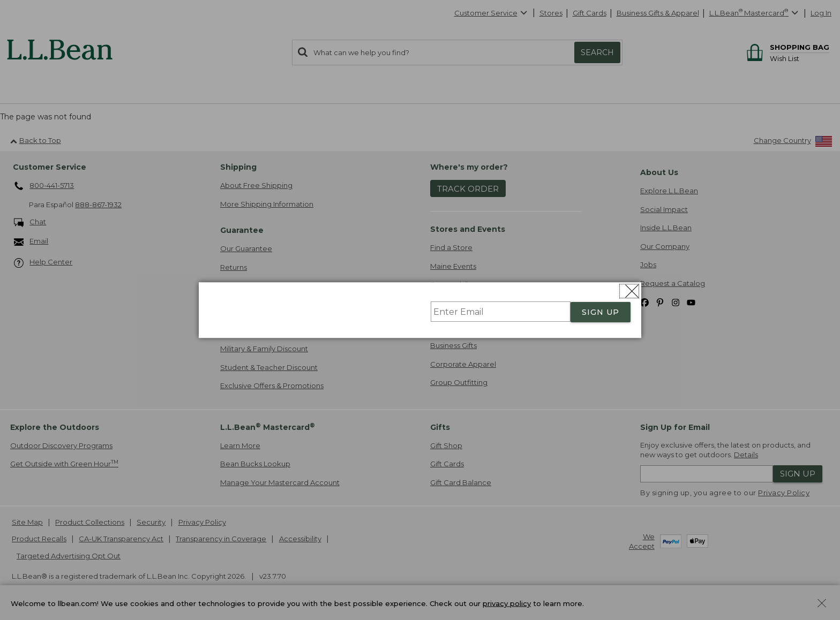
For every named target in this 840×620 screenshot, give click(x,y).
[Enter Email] (501, 312)
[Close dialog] (629, 291)
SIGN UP (601, 312)
